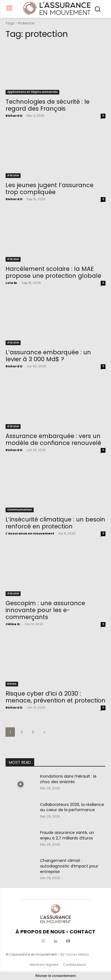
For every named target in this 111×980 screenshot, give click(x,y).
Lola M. (12, 283)
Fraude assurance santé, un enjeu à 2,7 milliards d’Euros (67, 835)
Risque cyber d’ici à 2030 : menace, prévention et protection (55, 697)
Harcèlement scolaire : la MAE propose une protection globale (53, 272)
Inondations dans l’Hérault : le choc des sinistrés (68, 779)
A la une (13, 175)
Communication (20, 510)
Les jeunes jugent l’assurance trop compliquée (50, 189)
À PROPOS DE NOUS (40, 932)
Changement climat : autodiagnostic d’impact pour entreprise (69, 866)
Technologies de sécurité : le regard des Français (48, 105)
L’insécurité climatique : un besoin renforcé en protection (55, 523)
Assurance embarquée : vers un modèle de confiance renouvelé (53, 439)
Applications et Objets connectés (32, 92)
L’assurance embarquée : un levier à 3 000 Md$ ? (48, 356)
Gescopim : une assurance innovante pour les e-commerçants (45, 610)
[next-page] (45, 732)
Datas (12, 684)
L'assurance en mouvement (30, 533)
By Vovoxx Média (75, 954)
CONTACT (82, 932)
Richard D (14, 116)
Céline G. (13, 624)
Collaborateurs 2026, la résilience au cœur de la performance (72, 807)
